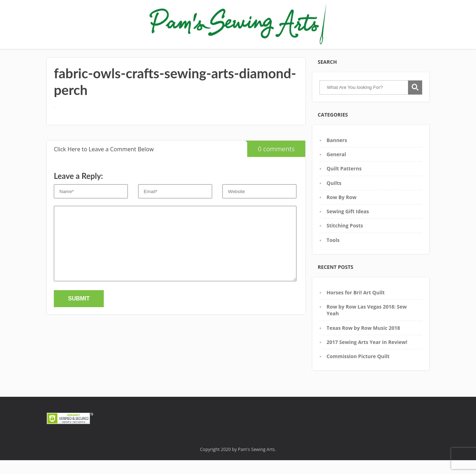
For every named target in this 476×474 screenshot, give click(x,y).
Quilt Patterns (344, 182)
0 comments (271, 161)
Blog (286, 53)
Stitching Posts (345, 239)
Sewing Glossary (191, 53)
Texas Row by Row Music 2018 (363, 342)
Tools (333, 254)
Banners (337, 154)
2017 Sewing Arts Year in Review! (367, 356)
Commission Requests (246, 53)
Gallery (111, 53)
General (336, 168)
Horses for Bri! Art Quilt (356, 306)
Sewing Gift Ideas (348, 225)
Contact (308, 53)
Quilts (334, 197)
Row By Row (341, 211)
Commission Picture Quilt (358, 370)
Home (88, 53)
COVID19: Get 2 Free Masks (361, 53)
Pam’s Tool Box (146, 53)
